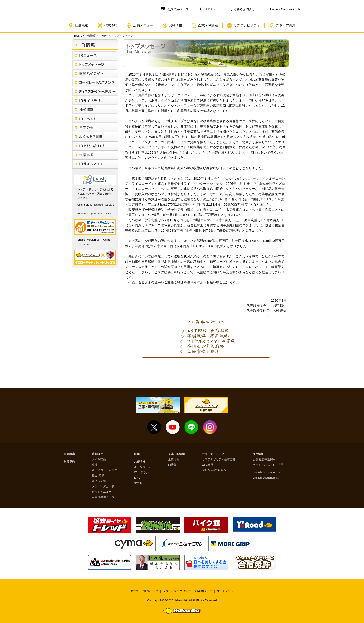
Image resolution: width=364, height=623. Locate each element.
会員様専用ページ (103, 497)
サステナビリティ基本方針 (219, 460)
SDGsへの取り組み (214, 470)
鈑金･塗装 (98, 476)
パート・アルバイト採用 (268, 465)
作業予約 (107, 26)
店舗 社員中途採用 (264, 460)
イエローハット (91, 9)
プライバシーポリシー (177, 591)
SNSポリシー (204, 591)
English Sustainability (266, 478)
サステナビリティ (244, 26)
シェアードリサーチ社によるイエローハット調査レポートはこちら (95, 194)
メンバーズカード (103, 486)
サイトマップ (225, 591)
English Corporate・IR (266, 473)
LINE (137, 478)
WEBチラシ (141, 473)
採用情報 (258, 454)
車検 (95, 465)
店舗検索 (78, 26)
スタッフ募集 (283, 26)
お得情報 (172, 26)
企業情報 (91, 36)
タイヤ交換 (99, 460)
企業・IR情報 (205, 26)
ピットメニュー (102, 492)
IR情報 (104, 36)
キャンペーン (143, 467)
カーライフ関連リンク (144, 591)
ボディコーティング (104, 470)
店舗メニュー (140, 26)
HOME (78, 36)
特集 (137, 454)
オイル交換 (99, 481)
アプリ (138, 483)
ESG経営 (208, 465)
